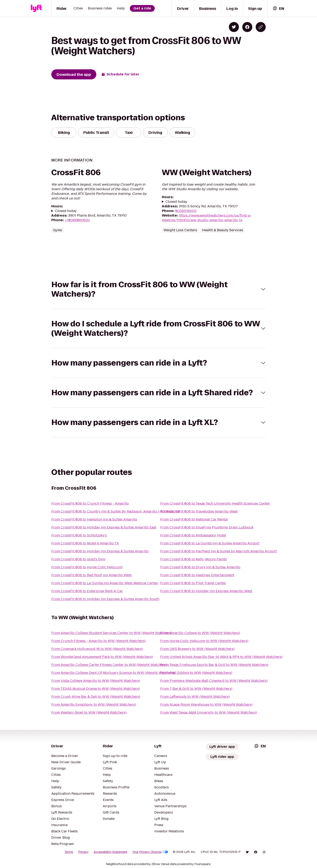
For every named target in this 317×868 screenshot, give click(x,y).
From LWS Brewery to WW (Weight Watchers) (197, 649)
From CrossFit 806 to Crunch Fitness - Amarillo (90, 503)
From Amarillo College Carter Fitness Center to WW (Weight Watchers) (109, 665)
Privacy (83, 852)
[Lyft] (36, 8)
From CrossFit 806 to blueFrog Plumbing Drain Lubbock (207, 527)
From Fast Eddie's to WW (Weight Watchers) (196, 673)
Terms (69, 852)
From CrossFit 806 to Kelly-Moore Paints (193, 559)
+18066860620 (77, 220)
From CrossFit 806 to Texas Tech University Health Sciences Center (215, 503)
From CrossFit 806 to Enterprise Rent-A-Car (87, 591)
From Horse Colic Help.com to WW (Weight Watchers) (204, 641)
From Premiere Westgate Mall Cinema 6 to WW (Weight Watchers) (214, 681)
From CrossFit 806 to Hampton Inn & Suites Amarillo (94, 519)
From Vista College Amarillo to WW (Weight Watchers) (96, 681)
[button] (158, 289)
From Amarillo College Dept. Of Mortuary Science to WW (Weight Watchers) (113, 673)
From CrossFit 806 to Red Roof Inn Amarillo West (91, 575)
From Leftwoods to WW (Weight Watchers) (195, 697)
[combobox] (278, 8)
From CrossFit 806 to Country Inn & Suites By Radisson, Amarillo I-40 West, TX (115, 511)
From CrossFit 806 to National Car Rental (194, 519)
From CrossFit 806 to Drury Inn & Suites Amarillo (200, 567)
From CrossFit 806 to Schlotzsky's (79, 535)
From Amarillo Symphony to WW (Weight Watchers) (94, 705)
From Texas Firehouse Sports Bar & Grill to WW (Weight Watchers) (214, 665)
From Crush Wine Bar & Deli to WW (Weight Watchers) (96, 697)
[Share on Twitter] (234, 27)
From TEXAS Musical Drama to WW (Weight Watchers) (96, 689)
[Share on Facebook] (247, 27)
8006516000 (186, 211)
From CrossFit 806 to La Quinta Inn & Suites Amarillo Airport (210, 543)
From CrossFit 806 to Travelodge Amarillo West (199, 511)
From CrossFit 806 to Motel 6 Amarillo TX (85, 543)
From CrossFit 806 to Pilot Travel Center (193, 583)
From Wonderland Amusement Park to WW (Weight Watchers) (102, 657)
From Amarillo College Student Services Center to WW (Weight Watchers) (111, 633)
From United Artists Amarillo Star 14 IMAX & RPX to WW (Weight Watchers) (221, 657)
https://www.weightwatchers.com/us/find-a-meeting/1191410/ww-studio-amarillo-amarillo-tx (207, 218)
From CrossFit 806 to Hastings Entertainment (197, 575)
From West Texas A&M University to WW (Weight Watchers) (209, 712)
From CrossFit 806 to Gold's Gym (78, 559)
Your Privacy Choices (150, 852)
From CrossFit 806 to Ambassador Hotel (193, 535)
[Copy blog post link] (261, 27)
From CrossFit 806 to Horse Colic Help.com (87, 567)
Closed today (66, 211)
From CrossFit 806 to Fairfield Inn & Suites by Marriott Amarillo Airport (218, 551)
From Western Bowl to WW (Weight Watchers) (89, 712)
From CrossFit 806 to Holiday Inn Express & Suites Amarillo (100, 551)
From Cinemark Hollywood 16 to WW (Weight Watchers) (97, 649)
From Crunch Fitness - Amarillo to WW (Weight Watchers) (99, 641)
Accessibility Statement (110, 852)
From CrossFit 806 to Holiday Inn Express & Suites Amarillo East (104, 527)
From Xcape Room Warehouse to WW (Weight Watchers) (206, 705)
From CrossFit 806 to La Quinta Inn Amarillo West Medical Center (105, 583)
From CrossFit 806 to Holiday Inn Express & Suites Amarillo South (105, 599)
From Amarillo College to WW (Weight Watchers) (200, 633)
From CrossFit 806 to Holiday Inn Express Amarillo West (206, 591)
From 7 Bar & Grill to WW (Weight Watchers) (196, 689)
